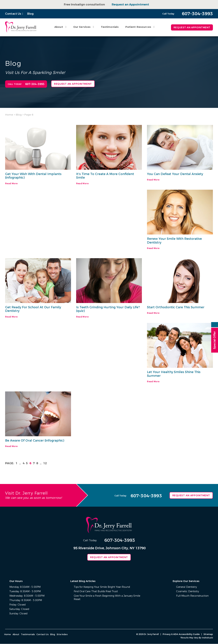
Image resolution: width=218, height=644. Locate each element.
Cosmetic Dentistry (188, 592)
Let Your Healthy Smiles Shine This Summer (174, 374)
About (58, 27)
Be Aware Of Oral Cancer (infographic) (35, 441)
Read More (11, 184)
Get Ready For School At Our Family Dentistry (33, 309)
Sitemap (208, 634)
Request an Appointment (130, 5)
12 (45, 464)
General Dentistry (187, 587)
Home (9, 115)
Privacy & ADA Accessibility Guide (181, 634)
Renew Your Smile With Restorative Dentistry (175, 241)
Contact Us (13, 14)
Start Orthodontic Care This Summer (176, 307)
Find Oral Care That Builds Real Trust (96, 592)
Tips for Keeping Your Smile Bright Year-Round (102, 587)
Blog (30, 14)
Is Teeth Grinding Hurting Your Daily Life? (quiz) (108, 309)
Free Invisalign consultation (84, 5)
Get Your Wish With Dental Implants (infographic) (34, 176)
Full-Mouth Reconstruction (193, 596)
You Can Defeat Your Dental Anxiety (175, 174)
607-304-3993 (120, 540)
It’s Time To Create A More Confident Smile (105, 176)
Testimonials (109, 27)
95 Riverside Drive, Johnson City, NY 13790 (110, 548)
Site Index (62, 635)
